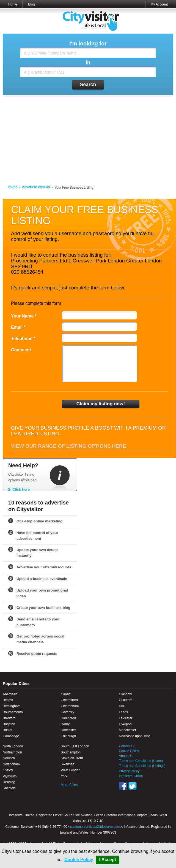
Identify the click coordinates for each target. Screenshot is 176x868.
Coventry (67, 712)
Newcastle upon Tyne (135, 736)
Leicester (126, 718)
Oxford (8, 770)
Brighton (9, 724)
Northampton (12, 752)
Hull (122, 706)
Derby (65, 724)
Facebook (123, 786)
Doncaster (68, 730)
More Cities (69, 785)
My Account (159, 4)
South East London (75, 746)
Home (13, 4)
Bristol (7, 730)
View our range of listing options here (69, 446)
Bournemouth (13, 712)
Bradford (9, 718)
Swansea (68, 764)
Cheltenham (70, 706)
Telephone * (23, 339)
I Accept (108, 860)
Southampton (71, 752)
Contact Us (127, 746)
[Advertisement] (88, 137)
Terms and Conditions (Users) (141, 761)
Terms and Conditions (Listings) (142, 766)
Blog (31, 4)
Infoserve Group (131, 776)
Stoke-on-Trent (72, 758)
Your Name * (24, 316)
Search (88, 85)
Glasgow (125, 694)
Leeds (123, 712)
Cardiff (66, 694)
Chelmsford (69, 700)
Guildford (126, 700)
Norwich (9, 758)
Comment (21, 350)
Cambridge (11, 736)
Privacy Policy (129, 771)
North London (13, 746)
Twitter (133, 786)
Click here (21, 489)
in (88, 63)
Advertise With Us (36, 187)
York (64, 776)
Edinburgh (68, 736)
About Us (126, 756)
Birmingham (12, 706)
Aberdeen (10, 694)
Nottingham (11, 764)
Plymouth (10, 776)
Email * (18, 327)
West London (71, 770)
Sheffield (9, 788)
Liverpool (126, 724)
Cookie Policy (79, 860)
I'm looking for (88, 44)
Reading (9, 782)
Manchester (127, 730)
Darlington (68, 718)
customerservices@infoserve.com (95, 827)
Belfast (8, 700)
